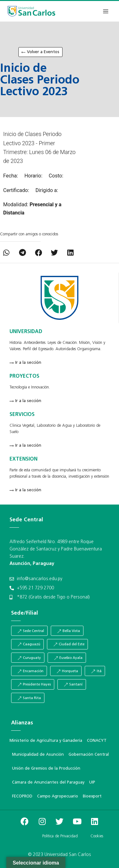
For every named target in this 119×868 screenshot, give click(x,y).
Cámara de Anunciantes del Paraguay (48, 782)
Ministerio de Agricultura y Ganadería (46, 741)
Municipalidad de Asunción (38, 755)
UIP (92, 782)
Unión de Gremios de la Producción (46, 769)
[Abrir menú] (106, 11)
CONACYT (97, 741)
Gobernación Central (89, 755)
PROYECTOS (24, 376)
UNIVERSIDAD (26, 332)
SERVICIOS (22, 415)
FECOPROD (22, 796)
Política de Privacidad (60, 836)
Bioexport (92, 796)
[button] (7, 253)
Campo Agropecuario (58, 796)
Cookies (97, 836)
